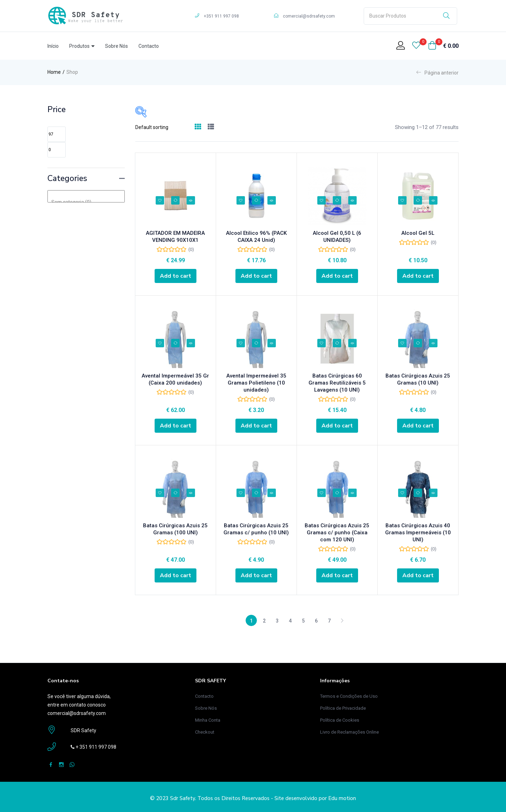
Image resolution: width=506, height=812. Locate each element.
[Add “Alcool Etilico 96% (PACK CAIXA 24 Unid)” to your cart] (256, 277)
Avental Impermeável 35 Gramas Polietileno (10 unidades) (256, 384)
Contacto (149, 46)
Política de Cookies (340, 717)
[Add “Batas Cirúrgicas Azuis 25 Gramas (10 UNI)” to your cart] (418, 425)
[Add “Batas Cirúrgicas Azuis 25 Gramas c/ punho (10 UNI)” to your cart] (256, 574)
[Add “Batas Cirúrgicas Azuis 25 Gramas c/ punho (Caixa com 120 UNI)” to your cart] (337, 574)
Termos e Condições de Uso (349, 693)
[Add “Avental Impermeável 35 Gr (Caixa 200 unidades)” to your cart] (176, 425)
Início (53, 46)
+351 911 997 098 (221, 16)
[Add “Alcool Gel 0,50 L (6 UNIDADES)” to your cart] (337, 277)
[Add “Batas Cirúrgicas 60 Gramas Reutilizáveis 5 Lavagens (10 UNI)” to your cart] (337, 425)
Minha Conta (208, 717)
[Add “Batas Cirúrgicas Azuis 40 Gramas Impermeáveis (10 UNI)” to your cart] (418, 574)
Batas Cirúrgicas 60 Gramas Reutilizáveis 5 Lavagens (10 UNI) (337, 384)
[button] (443, 46)
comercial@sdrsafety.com (309, 16)
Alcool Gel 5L (418, 236)
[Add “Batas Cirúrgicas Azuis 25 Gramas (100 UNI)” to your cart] (176, 574)
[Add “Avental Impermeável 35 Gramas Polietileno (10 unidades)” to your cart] (256, 425)
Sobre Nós (116, 46)
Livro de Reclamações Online (349, 729)
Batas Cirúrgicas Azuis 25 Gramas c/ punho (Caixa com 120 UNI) (337, 533)
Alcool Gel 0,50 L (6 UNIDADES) (337, 236)
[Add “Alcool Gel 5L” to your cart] (418, 277)
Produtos (82, 46)
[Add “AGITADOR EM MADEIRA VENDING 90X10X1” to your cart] (176, 277)
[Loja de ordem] (162, 127)
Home (54, 72)
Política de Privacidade (343, 705)
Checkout (205, 729)
